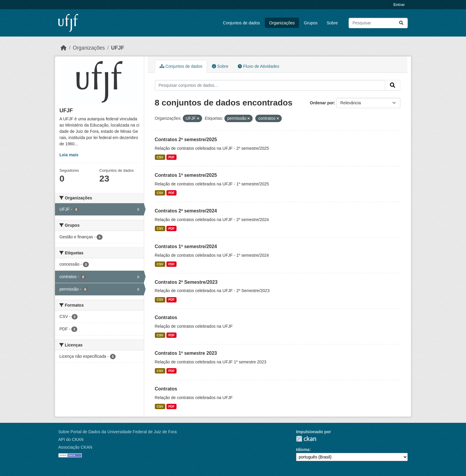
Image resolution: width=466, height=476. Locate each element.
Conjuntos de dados (241, 23)
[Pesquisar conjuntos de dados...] (378, 23)
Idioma (303, 450)
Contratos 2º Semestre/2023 (186, 282)
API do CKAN (71, 439)
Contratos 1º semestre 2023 (186, 353)
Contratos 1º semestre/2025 (186, 175)
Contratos (166, 317)
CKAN (306, 439)
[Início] (64, 48)
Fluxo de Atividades (258, 66)
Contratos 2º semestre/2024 (186, 211)
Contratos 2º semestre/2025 (186, 140)
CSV (160, 157)
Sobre (332, 23)
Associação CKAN (75, 447)
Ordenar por (322, 103)
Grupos (311, 23)
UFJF (118, 48)
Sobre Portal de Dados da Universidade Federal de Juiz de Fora (117, 432)
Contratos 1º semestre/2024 (186, 246)
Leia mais (69, 155)
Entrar (399, 5)
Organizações (282, 23)
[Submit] (401, 23)
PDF (171, 157)
